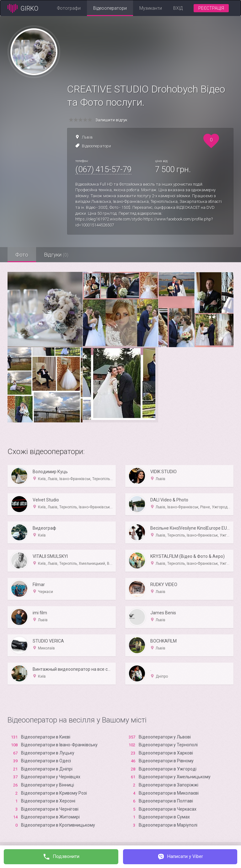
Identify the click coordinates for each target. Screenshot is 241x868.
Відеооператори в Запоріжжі (169, 785)
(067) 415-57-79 (103, 169)
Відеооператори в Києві (46, 737)
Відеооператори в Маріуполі (168, 825)
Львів (87, 137)
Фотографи (69, 8)
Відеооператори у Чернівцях (51, 777)
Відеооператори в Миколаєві (169, 793)
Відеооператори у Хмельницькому (175, 777)
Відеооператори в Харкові (166, 753)
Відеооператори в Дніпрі (47, 769)
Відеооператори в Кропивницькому (58, 825)
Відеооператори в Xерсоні (48, 801)
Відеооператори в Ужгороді (168, 769)
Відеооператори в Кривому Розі (54, 793)
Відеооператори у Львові (165, 737)
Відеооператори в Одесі (46, 761)
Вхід (178, 8)
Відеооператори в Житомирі (50, 817)
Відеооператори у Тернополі (168, 745)
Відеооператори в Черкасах (168, 809)
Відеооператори (110, 8)
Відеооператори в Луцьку (48, 753)
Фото (22, 255)
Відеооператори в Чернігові (50, 809)
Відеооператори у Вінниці (48, 785)
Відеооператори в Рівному (166, 761)
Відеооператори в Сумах (164, 817)
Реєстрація (211, 8)
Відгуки (56, 255)
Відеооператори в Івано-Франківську (59, 745)
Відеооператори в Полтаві (166, 801)
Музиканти (151, 8)
